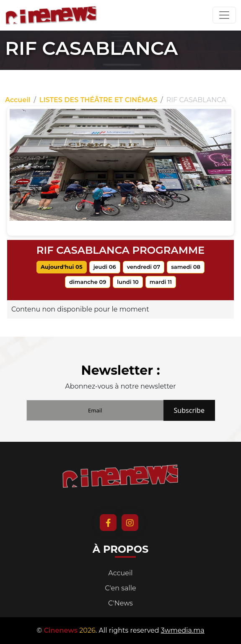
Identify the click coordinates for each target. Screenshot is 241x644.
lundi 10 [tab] (128, 282)
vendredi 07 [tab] (144, 267)
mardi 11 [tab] (161, 282)
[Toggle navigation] (224, 15)
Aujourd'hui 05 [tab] (62, 267)
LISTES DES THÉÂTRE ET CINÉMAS (98, 100)
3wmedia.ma (183, 630)
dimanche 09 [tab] (88, 282)
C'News (120, 603)
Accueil (18, 100)
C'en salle (120, 588)
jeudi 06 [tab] (105, 267)
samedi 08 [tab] (186, 267)
